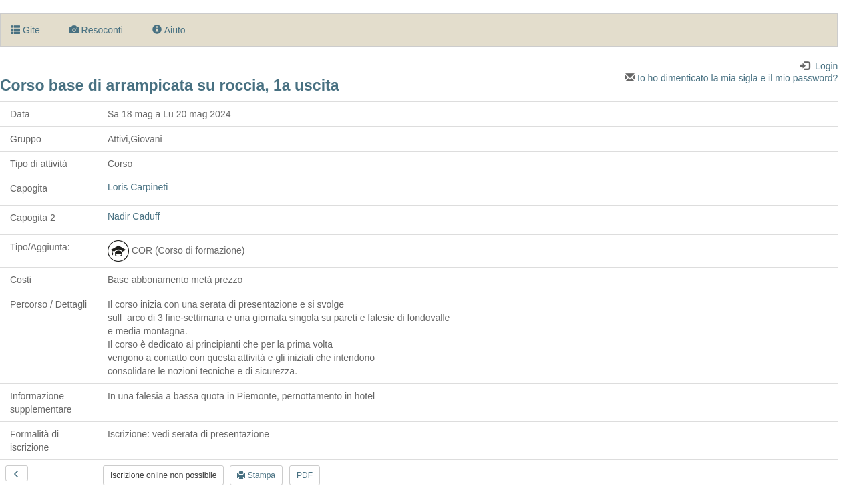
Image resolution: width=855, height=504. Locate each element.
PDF (305, 475)
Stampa (256, 475)
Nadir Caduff (134, 216)
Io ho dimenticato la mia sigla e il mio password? (731, 78)
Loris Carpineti (138, 187)
